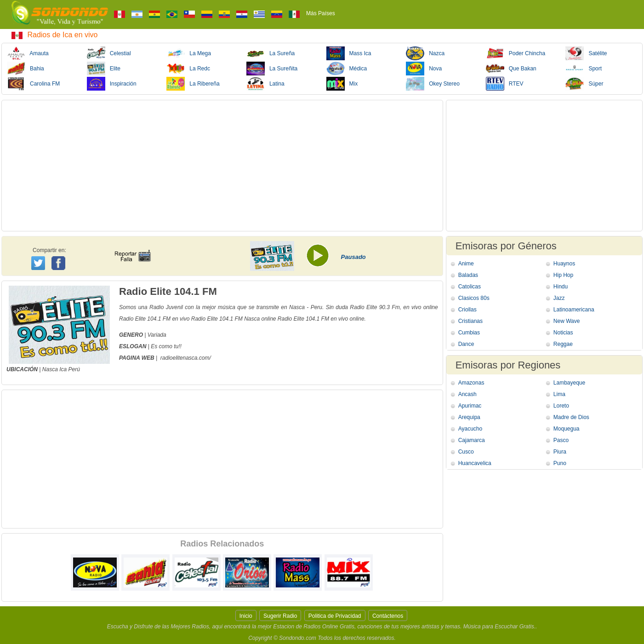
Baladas (468, 275)
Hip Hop (563, 275)
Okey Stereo (433, 84)
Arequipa (469, 417)
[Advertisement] (222, 166)
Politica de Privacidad (335, 616)
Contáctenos (388, 616)
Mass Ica (349, 53)
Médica (347, 69)
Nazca (425, 53)
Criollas (467, 310)
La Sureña (271, 53)
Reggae (563, 344)
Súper (584, 84)
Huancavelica (475, 463)
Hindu (561, 287)
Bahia (26, 69)
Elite (104, 69)
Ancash (467, 394)
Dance (466, 344)
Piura (560, 452)
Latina (265, 84)
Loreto (561, 406)
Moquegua (567, 429)
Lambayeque (569, 383)
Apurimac (470, 406)
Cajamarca (472, 440)
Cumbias (469, 333)
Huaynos (564, 264)
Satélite (586, 53)
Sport (584, 69)
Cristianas (470, 321)
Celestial (109, 53)
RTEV (505, 84)
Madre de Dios (571, 417)
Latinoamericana (574, 310)
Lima (559, 394)
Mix (342, 84)
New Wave (567, 321)
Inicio (246, 616)
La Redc (188, 69)
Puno (560, 463)
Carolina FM (33, 84)
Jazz (559, 298)
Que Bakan (511, 69)
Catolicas (470, 287)
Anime (466, 264)
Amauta (28, 53)
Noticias (563, 333)
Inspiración (112, 84)
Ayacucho (470, 429)
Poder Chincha (516, 53)
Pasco (561, 440)
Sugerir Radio (280, 616)
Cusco (466, 452)
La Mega (189, 53)
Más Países (321, 13)
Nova (424, 69)
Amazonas (471, 383)
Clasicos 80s (474, 298)
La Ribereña (193, 84)
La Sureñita (272, 69)
